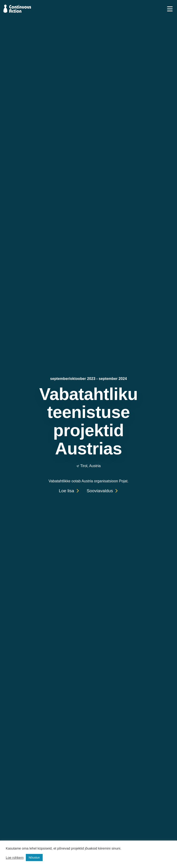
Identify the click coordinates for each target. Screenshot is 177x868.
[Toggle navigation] (170, 9)
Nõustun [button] (34, 858)
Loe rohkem (15, 858)
